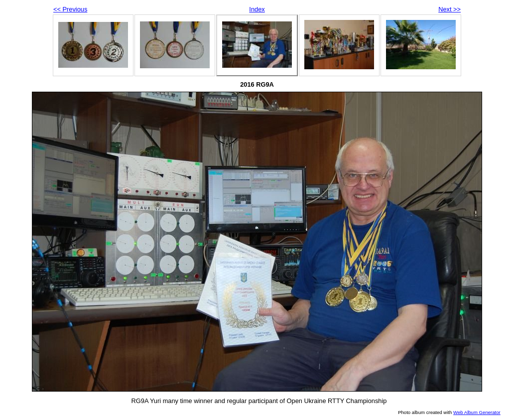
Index (257, 9)
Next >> (450, 9)
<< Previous (70, 9)
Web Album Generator (477, 412)
